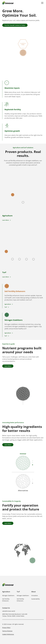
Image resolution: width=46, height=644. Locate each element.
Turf (18, 592)
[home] (8, 3)
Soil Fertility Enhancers (6, 600)
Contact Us (6, 608)
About (33, 592)
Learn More (8, 366)
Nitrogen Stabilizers (8, 596)
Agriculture (6, 592)
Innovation (35, 596)
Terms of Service (7, 631)
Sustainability (35, 599)
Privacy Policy (6, 628)
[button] (42, 3)
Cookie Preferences (8, 634)
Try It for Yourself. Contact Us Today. (15, 25)
